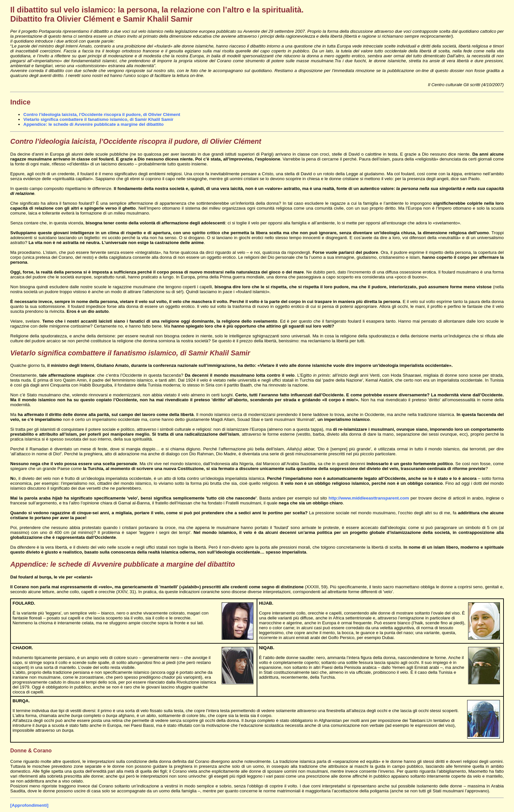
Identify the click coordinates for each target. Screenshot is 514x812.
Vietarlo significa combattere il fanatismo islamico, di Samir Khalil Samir (98, 119)
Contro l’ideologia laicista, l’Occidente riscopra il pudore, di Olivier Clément (102, 114)
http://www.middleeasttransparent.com (369, 498)
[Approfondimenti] (29, 805)
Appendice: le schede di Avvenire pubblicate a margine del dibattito (93, 124)
